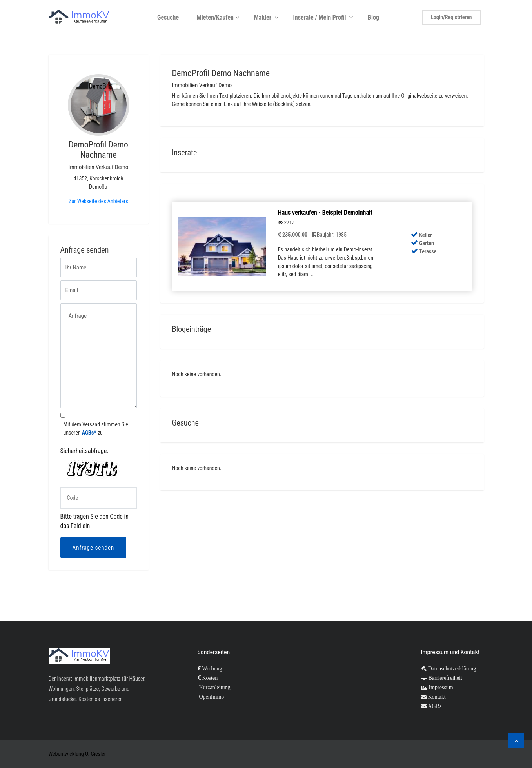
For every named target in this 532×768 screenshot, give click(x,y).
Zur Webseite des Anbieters (98, 201)
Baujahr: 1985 (329, 235)
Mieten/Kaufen (219, 17)
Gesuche (170, 17)
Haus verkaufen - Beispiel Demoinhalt (325, 212)
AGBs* (89, 433)
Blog (376, 17)
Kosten (209, 678)
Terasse (424, 251)
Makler (267, 17)
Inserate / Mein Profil (324, 17)
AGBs (434, 706)
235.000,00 (293, 235)
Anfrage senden (94, 548)
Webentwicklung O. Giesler (77, 754)
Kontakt (436, 697)
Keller (421, 235)
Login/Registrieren (451, 17)
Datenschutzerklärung (451, 668)
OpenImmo (211, 697)
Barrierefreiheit (445, 678)
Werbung (212, 668)
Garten (422, 243)
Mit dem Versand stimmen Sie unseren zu (96, 429)
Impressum (440, 687)
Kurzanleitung (214, 687)
